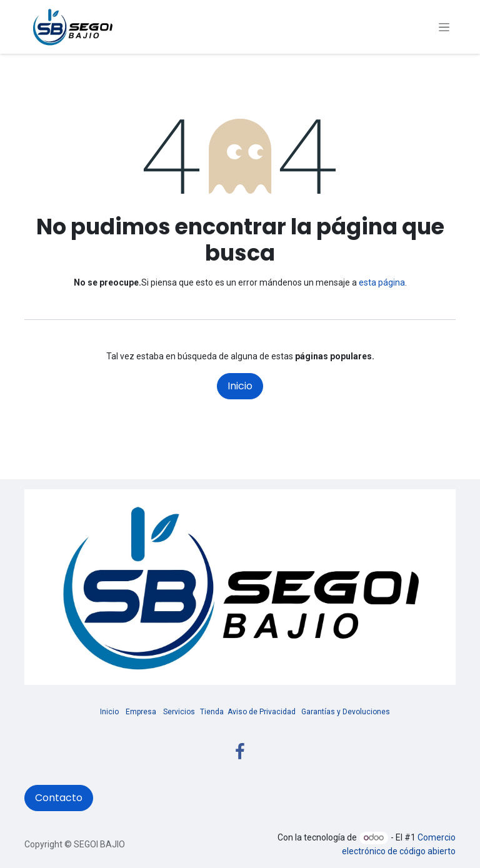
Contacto (59, 798)
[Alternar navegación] (444, 27)
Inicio (240, 386)
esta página (382, 282)
